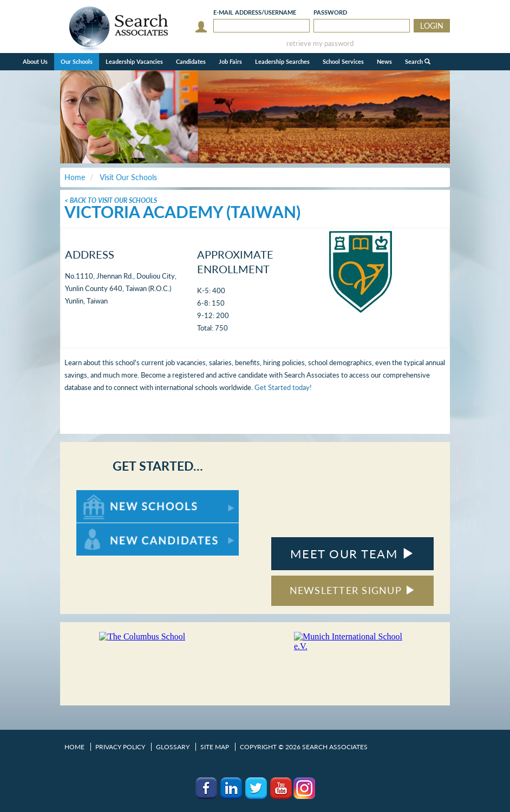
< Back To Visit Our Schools (111, 200)
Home (74, 747)
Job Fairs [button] (230, 61)
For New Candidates (110, 528)
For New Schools (105, 495)
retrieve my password (320, 44)
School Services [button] (343, 61)
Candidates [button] (191, 61)
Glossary (173, 747)
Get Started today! (283, 387)
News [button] (384, 61)
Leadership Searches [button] (282, 61)
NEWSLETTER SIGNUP (353, 590)
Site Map (215, 747)
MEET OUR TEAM (352, 554)
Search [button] (418, 61)
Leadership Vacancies (134, 61)
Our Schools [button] (77, 61)
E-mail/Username (255, 12)
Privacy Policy (120, 747)
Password (330, 12)
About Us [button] (35, 61)
